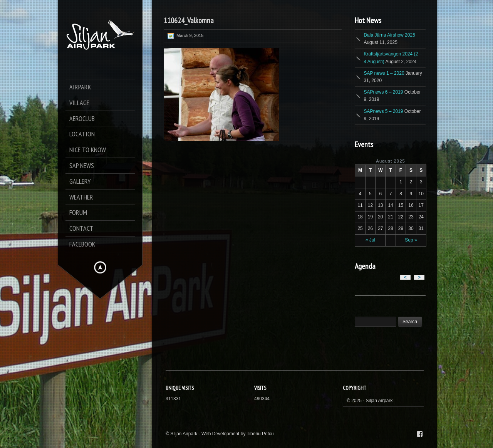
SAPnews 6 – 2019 (383, 92)
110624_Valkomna (189, 20)
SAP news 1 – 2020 (384, 73)
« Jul (370, 240)
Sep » (411, 240)
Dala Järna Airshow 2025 (389, 35)
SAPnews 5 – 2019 (383, 111)
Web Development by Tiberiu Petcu (238, 434)
